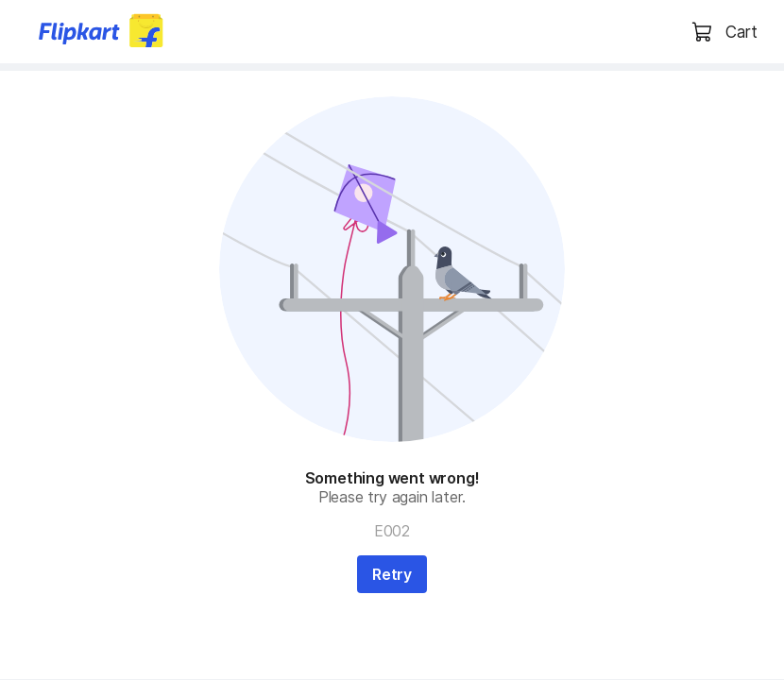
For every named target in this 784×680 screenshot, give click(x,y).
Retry (392, 574)
